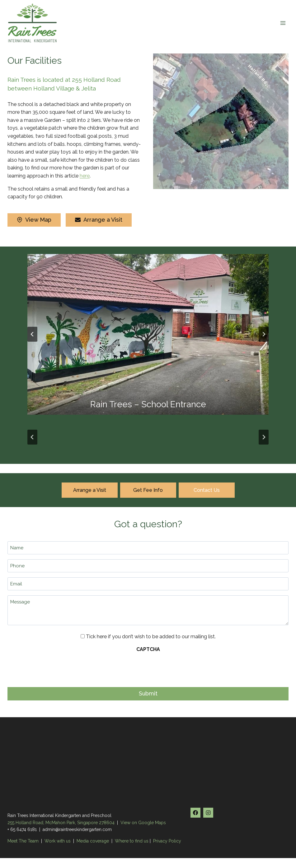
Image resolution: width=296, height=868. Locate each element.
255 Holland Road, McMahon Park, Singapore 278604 (61, 823)
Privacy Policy (167, 841)
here (85, 176)
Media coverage (93, 841)
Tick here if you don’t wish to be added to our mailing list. (151, 637)
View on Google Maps (143, 823)
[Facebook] (195, 813)
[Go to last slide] (32, 334)
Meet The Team (24, 841)
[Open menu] (283, 23)
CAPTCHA (148, 649)
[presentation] (55, 668)
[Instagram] (208, 813)
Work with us (58, 841)
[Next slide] (264, 334)
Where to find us (132, 841)
